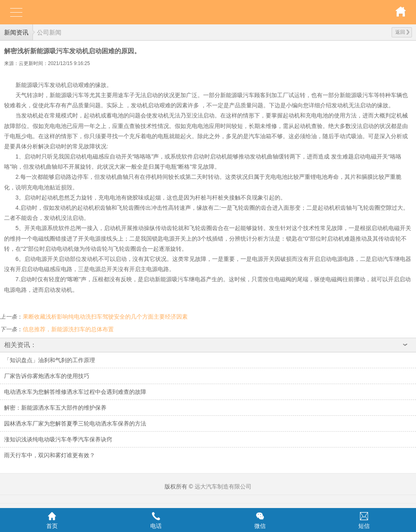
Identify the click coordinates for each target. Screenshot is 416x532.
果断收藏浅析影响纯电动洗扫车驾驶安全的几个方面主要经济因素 (105, 317)
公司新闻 (49, 32)
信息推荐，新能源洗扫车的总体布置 (68, 329)
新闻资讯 (16, 32)
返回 (402, 32)
